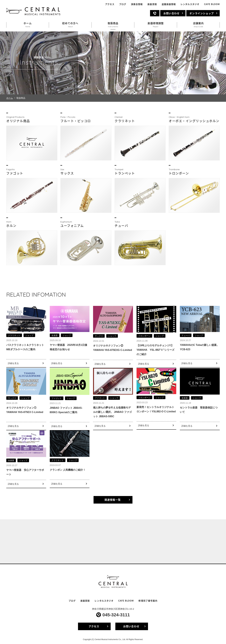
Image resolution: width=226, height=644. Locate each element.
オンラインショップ (202, 13)
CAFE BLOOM (212, 4)
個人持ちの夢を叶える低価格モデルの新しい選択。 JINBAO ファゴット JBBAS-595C (112, 412)
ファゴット (57, 398)
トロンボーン (144, 336)
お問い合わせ (171, 13)
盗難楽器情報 (169, 4)
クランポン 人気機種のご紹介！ (68, 470)
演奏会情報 (137, 4)
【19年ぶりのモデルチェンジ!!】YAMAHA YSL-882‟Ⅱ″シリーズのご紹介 (155, 350)
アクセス (110, 4)
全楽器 (55, 335)
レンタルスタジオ (190, 4)
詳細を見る (13, 363)
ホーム (10, 98)
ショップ (29, 335)
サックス (99, 336)
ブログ (123, 4)
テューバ (186, 335)
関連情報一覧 (113, 500)
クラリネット (14, 335)
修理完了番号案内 (148, 601)
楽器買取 (152, 4)
